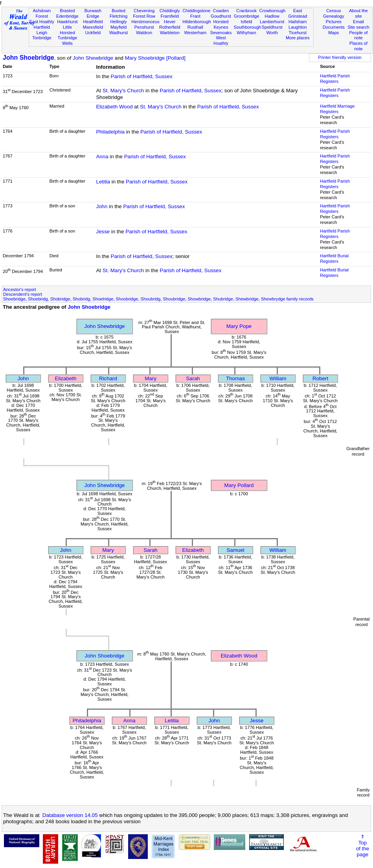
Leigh (42, 33)
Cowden (221, 11)
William (278, 378)
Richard (108, 378)
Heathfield (93, 22)
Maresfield (93, 27)
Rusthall (195, 27)
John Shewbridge (93, 58)
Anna (102, 157)
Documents (334, 27)
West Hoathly (221, 40)
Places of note (358, 46)
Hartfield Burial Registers (334, 258)
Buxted (119, 11)
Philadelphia (110, 132)
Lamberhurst (272, 22)
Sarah (193, 378)
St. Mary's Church (123, 91)
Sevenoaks (221, 33)
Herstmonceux (145, 22)
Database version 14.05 (70, 815)
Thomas (235, 378)
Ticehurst (298, 33)
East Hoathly (42, 22)
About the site (358, 13)
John (102, 206)
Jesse (103, 232)
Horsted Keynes (221, 24)
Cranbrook (246, 11)
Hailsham (298, 22)
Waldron (144, 33)
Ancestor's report (20, 289)
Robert (320, 378)
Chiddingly (170, 11)
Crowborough (273, 11)
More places (298, 38)
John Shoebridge (28, 58)
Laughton (298, 27)
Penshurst (144, 27)
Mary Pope (239, 326)
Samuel (235, 550)
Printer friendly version (340, 57)
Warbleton (170, 33)
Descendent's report (23, 294)
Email (358, 22)
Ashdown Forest (42, 13)
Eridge (93, 16)
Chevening (144, 11)
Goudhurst (221, 16)
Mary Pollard (239, 485)
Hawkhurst (67, 22)
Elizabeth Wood (114, 107)
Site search (358, 27)
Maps (333, 33)
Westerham (196, 33)
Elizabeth (66, 378)
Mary (151, 378)
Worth (272, 33)
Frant (195, 16)
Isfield (247, 22)
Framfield (170, 16)
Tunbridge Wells (68, 40)
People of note (358, 35)
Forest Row (144, 16)
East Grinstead (298, 13)
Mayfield (119, 27)
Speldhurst (272, 27)
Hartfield (42, 27)
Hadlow (272, 16)
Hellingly (119, 22)
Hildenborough (197, 22)
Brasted (67, 11)
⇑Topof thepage (363, 846)
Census (334, 11)
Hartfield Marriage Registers (337, 109)
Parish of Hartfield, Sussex (142, 76)
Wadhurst (119, 33)
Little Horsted (67, 30)
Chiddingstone (196, 11)
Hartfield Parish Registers (335, 79)
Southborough (248, 27)
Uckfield (93, 33)
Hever (170, 22)
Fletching (119, 16)
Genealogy (334, 16)
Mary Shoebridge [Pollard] (155, 58)
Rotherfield (170, 27)
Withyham (246, 33)
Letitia (103, 182)
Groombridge (247, 16)
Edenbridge (67, 16)
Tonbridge (42, 38)
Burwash (93, 11)
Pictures (334, 22)
